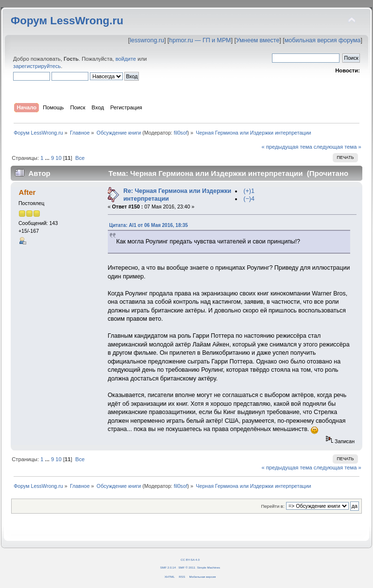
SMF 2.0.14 (168, 567)
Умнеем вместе (258, 40)
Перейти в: (272, 506)
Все (80, 158)
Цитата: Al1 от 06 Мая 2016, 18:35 (149, 225)
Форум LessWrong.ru (67, 21)
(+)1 (249, 191)
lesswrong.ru (147, 40)
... (48, 158)
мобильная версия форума (323, 40)
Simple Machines (209, 567)
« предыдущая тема (287, 147)
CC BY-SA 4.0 (190, 560)
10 (58, 158)
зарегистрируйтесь (37, 66)
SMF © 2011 (187, 567)
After (27, 192)
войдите (126, 59)
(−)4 (249, 199)
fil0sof (181, 133)
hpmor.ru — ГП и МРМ (200, 40)
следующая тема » (338, 147)
